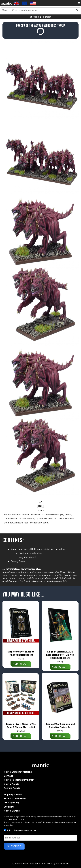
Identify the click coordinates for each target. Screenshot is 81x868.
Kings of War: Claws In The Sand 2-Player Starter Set (21, 725)
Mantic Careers (12, 811)
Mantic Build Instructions (18, 772)
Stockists (9, 807)
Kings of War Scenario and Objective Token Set (60, 725)
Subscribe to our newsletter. (20, 830)
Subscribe (14, 846)
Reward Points (12, 788)
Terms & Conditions (15, 798)
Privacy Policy (12, 802)
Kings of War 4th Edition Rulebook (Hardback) (21, 653)
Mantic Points (11, 784)
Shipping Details (13, 794)
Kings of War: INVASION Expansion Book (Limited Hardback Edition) (60, 655)
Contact (8, 776)
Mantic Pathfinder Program (19, 780)
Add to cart (21, 664)
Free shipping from (40, 17)
